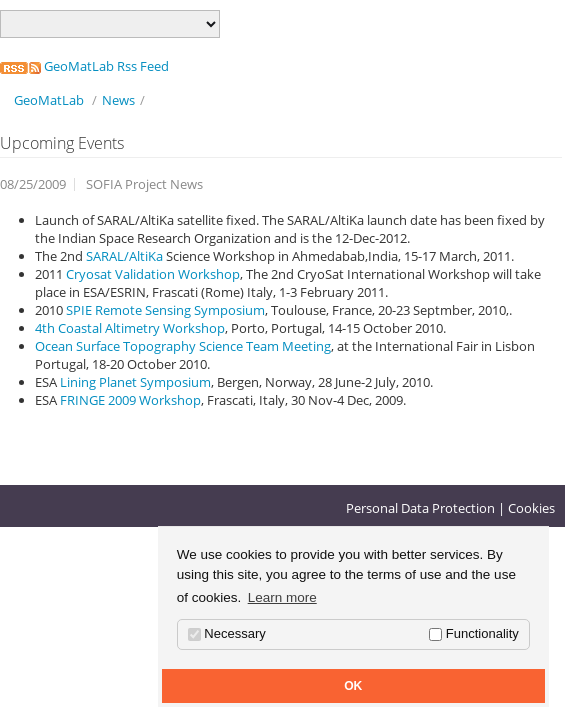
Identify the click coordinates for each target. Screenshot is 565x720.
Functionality (474, 633)
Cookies (531, 508)
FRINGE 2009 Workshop (130, 400)
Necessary (227, 633)
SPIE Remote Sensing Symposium (165, 310)
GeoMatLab (49, 100)
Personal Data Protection (420, 508)
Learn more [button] (282, 597)
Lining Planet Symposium (135, 382)
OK (353, 686)
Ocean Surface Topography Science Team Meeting (183, 346)
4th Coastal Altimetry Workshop (130, 328)
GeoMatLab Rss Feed (84, 66)
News (118, 100)
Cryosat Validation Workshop (153, 274)
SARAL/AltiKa (126, 256)
